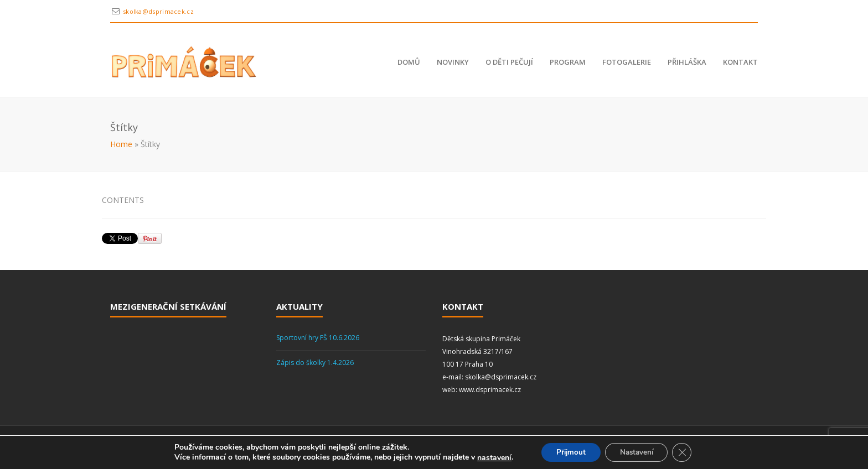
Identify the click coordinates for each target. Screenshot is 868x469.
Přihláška (687, 62)
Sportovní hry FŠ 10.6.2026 (318, 338)
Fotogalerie (627, 62)
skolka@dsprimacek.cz (158, 11)
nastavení (489, 457)
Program (568, 62)
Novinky (453, 62)
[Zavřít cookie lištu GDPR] (687, 452)
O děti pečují (509, 62)
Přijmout (568, 452)
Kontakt (740, 62)
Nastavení (638, 452)
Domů (409, 62)
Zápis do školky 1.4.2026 (315, 363)
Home (121, 144)
